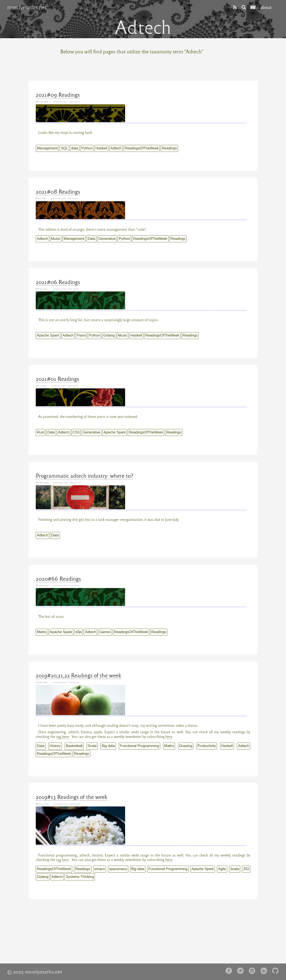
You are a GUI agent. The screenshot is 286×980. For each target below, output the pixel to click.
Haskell (101, 148)
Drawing (186, 746)
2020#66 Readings (58, 578)
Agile (222, 869)
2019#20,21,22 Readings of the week (78, 675)
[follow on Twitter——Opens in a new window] (242, 971)
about (266, 7)
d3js (79, 632)
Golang (109, 335)
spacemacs (118, 869)
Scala (92, 746)
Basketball (74, 746)
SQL (64, 148)
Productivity (207, 746)
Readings (169, 148)
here (169, 736)
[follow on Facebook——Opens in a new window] (230, 971)
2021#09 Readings (58, 94)
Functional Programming (139, 746)
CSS (76, 432)
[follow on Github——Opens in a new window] (277, 971)
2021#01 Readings (57, 379)
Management (47, 148)
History (55, 746)
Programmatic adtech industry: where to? (84, 475)
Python (87, 148)
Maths (42, 632)
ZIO (246, 869)
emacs (100, 869)
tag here (62, 736)
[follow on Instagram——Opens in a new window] (253, 971)
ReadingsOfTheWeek (142, 148)
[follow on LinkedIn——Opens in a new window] (265, 971)
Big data (108, 746)
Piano (81, 335)
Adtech (116, 148)
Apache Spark (48, 335)
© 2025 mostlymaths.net (35, 972)
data (75, 148)
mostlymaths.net (27, 7)
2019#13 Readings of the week (71, 797)
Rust (41, 432)
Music (56, 239)
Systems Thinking (80, 877)
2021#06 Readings (58, 282)
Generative (107, 239)
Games (105, 632)
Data (91, 239)
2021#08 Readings (58, 191)
